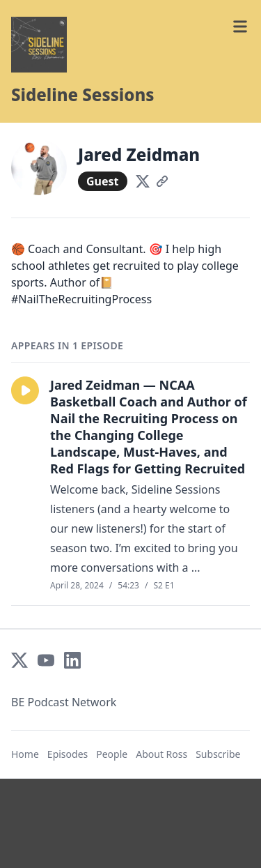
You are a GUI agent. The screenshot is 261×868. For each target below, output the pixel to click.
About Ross (161, 754)
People (112, 754)
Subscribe (218, 754)
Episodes (68, 754)
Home (25, 754)
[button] (25, 390)
